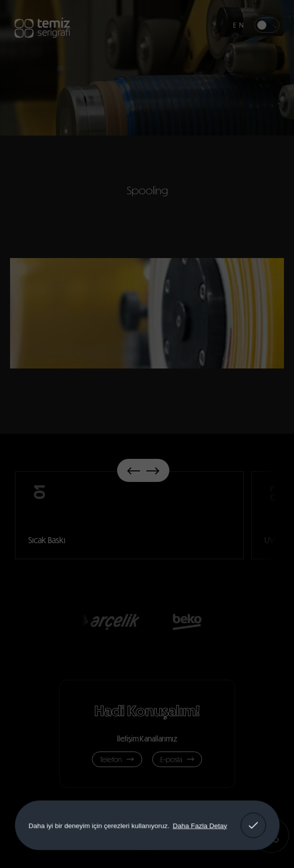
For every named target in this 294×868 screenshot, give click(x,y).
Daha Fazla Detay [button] (200, 825)
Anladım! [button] (253, 818)
